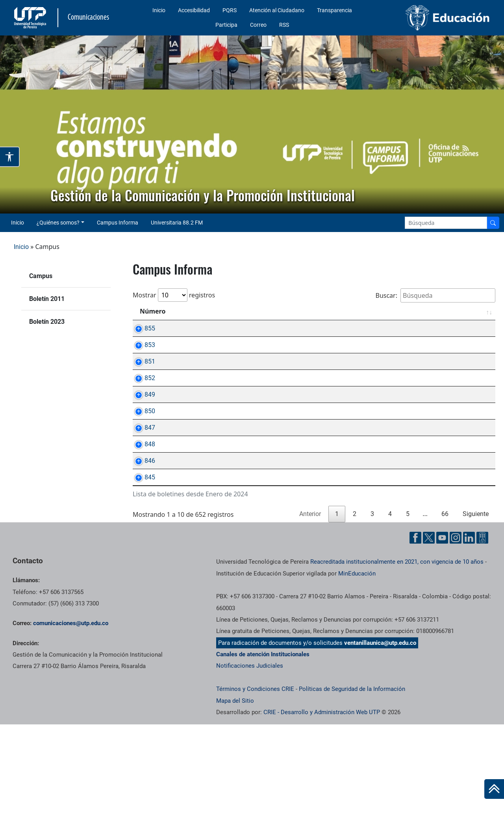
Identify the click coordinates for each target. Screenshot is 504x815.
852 (142, 405)
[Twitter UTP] (429, 628)
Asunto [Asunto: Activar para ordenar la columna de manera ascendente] (196, 311)
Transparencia (334, 10)
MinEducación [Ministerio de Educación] (357, 664)
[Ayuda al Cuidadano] (482, 628)
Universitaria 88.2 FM (177, 223)
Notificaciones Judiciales (250, 756)
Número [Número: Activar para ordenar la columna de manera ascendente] (153, 311)
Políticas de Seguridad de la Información (352, 780)
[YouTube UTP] (442, 628)
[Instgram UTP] (456, 628)
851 (142, 380)
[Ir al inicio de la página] (494, 789)
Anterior (310, 604)
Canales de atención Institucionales (263, 745)
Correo (258, 25)
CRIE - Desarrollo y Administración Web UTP (322, 803)
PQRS (230, 10)
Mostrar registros (174, 295)
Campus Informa (118, 223)
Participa (226, 25)
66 (445, 604)
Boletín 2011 (47, 299)
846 (142, 533)
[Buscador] (493, 223)
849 (142, 431)
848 (142, 508)
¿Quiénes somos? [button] (58, 223)
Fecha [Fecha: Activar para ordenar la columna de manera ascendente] (472, 311)
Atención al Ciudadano (277, 10)
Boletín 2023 (47, 322)
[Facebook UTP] (415, 628)
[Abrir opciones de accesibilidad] (10, 157)
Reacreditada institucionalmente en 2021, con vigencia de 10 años (397, 652)
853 (142, 354)
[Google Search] (446, 223)
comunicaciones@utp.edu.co (71, 714)
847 (142, 482)
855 (142, 328)
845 (142, 559)
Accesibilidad (194, 10)
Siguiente (476, 604)
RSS (284, 25)
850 (142, 456)
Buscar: (435, 295)
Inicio (159, 10)
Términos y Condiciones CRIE (255, 780)
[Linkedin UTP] (469, 628)
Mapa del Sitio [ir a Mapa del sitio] (235, 791)
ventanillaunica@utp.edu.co (380, 733)
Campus (41, 276)
